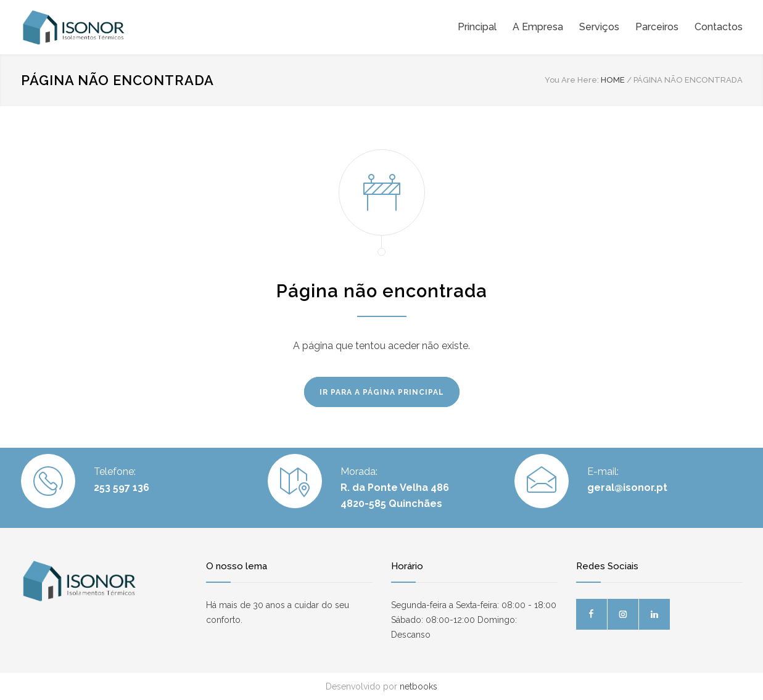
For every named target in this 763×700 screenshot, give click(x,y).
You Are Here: (572, 80)
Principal (477, 27)
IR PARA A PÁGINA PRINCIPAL (382, 392)
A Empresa (538, 27)
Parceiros (657, 27)
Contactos (719, 27)
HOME (613, 80)
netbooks (419, 686)
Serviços (599, 27)
